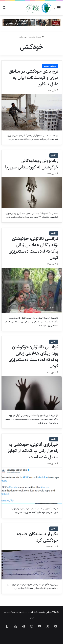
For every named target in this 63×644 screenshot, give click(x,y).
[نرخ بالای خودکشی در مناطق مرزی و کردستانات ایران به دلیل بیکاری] (32, 112)
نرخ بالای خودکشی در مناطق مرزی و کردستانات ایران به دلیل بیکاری (34, 78)
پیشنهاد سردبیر (50, 66)
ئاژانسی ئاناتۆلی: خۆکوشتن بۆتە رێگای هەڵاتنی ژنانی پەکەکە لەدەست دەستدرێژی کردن (34, 248)
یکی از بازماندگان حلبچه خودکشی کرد (37, 537)
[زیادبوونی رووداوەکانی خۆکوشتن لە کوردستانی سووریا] (32, 193)
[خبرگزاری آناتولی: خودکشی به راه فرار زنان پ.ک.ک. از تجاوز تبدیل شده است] (32, 485)
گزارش (54, 155)
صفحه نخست (36, 37)
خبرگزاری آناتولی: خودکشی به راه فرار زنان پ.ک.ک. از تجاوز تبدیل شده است (33, 451)
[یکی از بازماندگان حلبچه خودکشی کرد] (32, 565)
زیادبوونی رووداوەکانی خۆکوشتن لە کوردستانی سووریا (32, 164)
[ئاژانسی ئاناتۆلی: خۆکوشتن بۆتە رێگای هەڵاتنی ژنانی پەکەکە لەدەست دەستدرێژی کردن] (32, 290)
